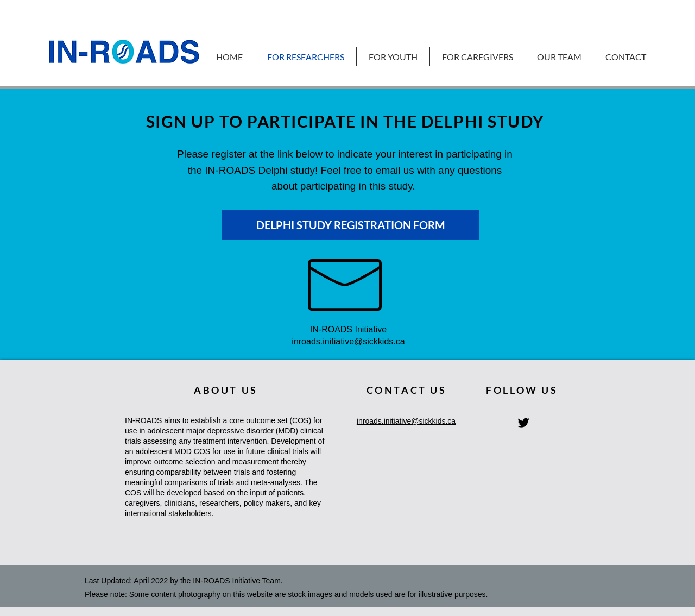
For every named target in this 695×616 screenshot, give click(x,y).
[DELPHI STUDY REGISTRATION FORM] (351, 225)
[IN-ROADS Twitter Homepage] (523, 423)
